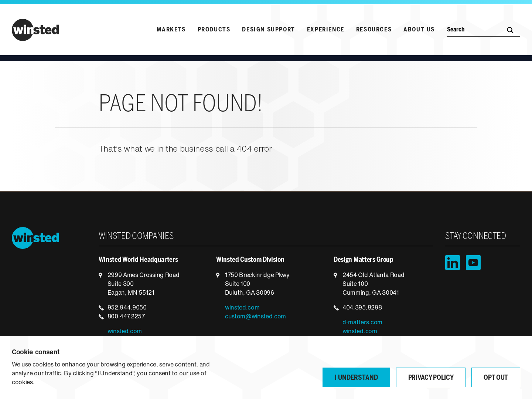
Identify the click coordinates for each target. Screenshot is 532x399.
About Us (419, 30)
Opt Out (496, 378)
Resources (374, 30)
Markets (171, 30)
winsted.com (125, 332)
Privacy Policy (431, 378)
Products (214, 30)
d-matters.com (362, 323)
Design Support (268, 30)
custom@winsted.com (255, 317)
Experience (326, 30)
